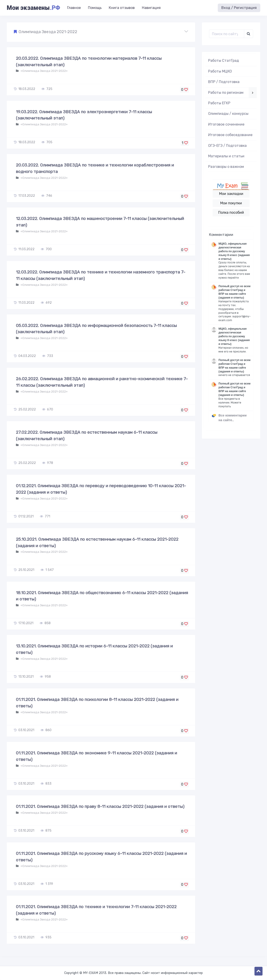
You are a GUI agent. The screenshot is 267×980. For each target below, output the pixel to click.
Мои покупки (231, 203)
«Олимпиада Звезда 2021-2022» (44, 71)
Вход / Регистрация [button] (239, 8)
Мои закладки (231, 194)
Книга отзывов (122, 8)
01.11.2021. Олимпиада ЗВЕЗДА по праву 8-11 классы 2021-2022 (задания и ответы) (100, 806)
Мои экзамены (33, 8)
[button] (101, 32)
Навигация (151, 8)
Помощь (95, 8)
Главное (74, 8)
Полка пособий (231, 212)
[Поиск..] (227, 34)
